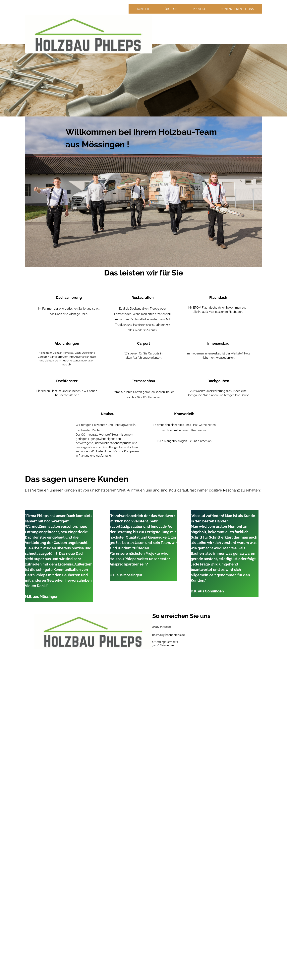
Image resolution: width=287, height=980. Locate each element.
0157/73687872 (162, 627)
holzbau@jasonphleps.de (169, 635)
